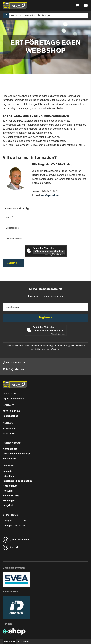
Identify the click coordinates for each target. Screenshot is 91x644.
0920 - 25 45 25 (15, 363)
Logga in (7, 471)
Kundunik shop (11, 496)
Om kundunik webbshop (16, 454)
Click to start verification (49, 252)
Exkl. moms (24, 642)
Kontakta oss (10, 449)
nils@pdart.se (50, 195)
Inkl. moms (9, 642)
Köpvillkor (8, 476)
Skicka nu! (13, 263)
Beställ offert (10, 459)
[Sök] (45, 15)
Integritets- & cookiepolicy (17, 481)
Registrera (45, 318)
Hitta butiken (10, 486)
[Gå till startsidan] (15, 6)
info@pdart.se (15, 370)
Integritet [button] (8, 506)
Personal (8, 491)
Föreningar (9, 501)
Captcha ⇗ (55, 255)
